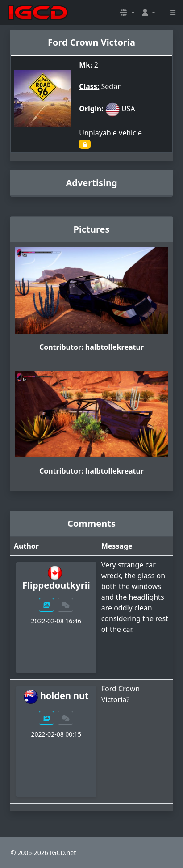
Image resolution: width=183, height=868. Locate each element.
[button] (127, 13)
